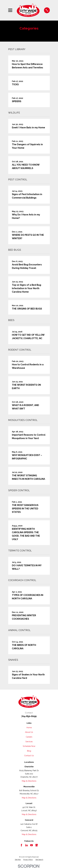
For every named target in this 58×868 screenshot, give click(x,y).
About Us (29, 732)
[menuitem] (18, 860)
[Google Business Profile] (37, 845)
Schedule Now (29, 746)
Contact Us (29, 756)
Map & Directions (29, 781)
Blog (29, 751)
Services (29, 742)
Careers (29, 737)
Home (29, 728)
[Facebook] (21, 845)
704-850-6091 (29, 716)
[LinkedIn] (27, 845)
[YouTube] (31, 845)
